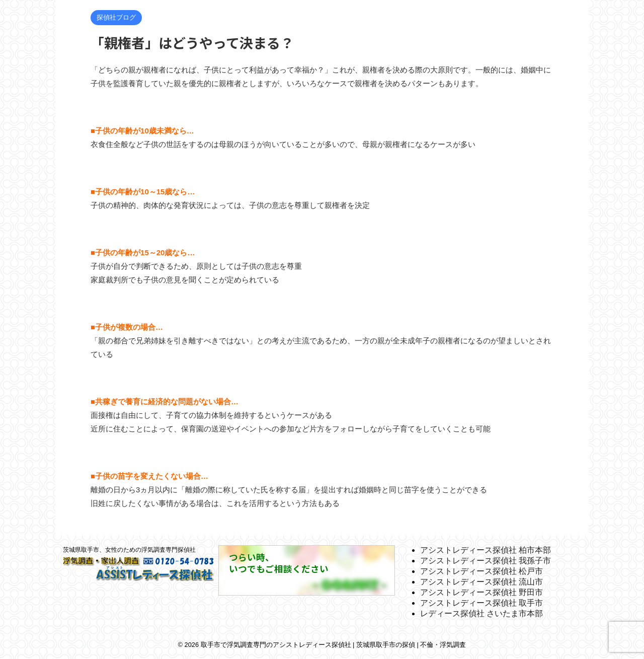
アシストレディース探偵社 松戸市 (481, 571)
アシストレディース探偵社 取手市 (481, 603)
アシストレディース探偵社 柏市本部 (486, 550)
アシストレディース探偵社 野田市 (481, 592)
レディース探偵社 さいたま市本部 (481, 613)
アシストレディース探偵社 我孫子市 (486, 561)
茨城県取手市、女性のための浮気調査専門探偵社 (129, 550)
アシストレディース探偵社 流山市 (481, 582)
